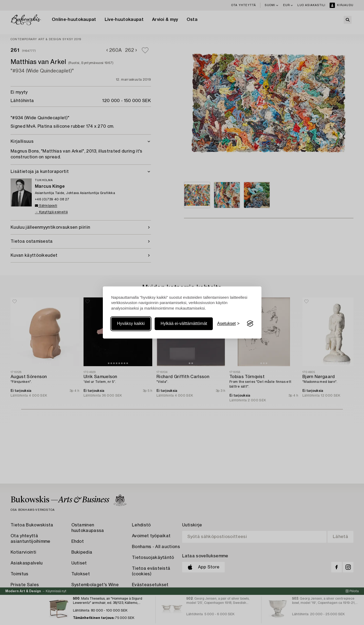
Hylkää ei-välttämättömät (184, 323)
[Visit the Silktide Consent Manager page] (250, 324)
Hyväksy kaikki (131, 323)
